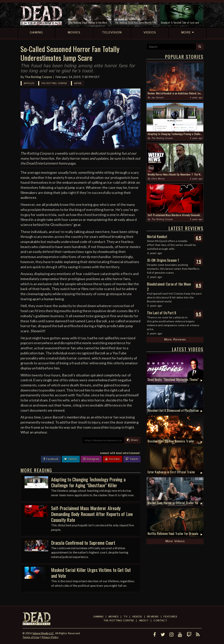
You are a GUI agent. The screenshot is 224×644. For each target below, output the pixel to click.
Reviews (153, 617)
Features (170, 617)
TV (125, 617)
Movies (114, 617)
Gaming (98, 617)
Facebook (51, 459)
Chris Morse (158, 179)
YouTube (112, 459)
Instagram (91, 459)
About (144, 621)
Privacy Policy (50, 637)
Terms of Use (31, 637)
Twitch (132, 459)
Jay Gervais (157, 98)
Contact (160, 621)
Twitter (71, 459)
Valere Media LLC (43, 633)
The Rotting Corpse (38, 77)
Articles (29, 83)
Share (132, 440)
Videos (137, 617)
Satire (78, 83)
